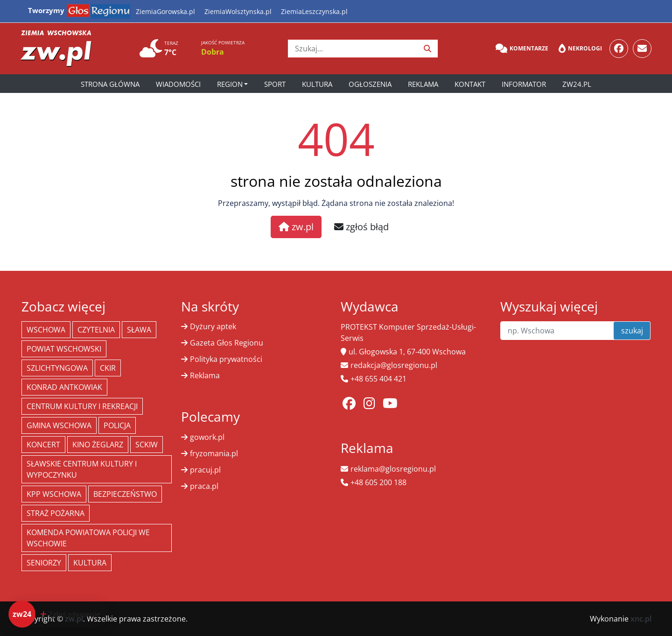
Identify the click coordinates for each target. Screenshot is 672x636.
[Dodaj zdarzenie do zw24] (59, 614)
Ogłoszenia (370, 84)
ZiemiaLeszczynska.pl (314, 11)
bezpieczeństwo (125, 494)
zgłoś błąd (361, 227)
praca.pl (204, 486)
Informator (524, 84)
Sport (275, 84)
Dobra (213, 52)
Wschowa (46, 330)
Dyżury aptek (213, 326)
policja (117, 425)
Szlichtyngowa (57, 368)
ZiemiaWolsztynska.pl (238, 11)
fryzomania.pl (214, 453)
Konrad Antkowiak (64, 387)
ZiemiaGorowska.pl (165, 11)
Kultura (317, 84)
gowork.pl (207, 437)
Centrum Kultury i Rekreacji (82, 406)
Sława (139, 330)
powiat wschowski (64, 349)
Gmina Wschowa (59, 425)
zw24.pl (577, 84)
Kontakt (470, 84)
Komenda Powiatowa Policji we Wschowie (88, 538)
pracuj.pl (205, 470)
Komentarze (522, 49)
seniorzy (44, 563)
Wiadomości (178, 84)
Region (230, 84)
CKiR (108, 368)
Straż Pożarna (56, 513)
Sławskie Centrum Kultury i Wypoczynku (82, 469)
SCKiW (147, 445)
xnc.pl (641, 619)
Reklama (423, 84)
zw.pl (296, 227)
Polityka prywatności (226, 359)
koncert (43, 445)
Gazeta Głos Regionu (227, 343)
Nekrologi (580, 49)
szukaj (632, 331)
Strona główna (110, 84)
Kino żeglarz (98, 445)
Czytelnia (96, 330)
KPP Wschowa (54, 494)
